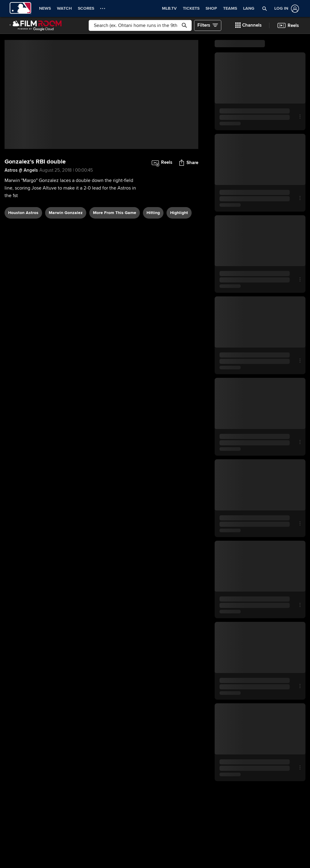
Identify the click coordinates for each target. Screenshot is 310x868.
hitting (153, 213)
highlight (179, 213)
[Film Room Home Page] (36, 25)
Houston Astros (23, 213)
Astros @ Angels (21, 170)
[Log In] (285, 9)
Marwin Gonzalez (66, 213)
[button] (248, 25)
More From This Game (115, 213)
